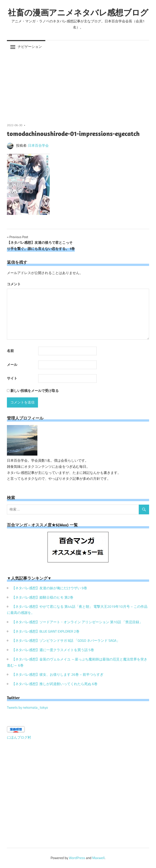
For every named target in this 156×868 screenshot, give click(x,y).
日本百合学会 (38, 145)
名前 (10, 351)
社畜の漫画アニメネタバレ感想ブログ (78, 12)
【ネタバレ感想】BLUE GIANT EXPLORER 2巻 (46, 631)
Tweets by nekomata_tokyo (27, 707)
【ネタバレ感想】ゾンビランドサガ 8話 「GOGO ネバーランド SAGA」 (66, 641)
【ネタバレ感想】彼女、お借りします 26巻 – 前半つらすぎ (58, 675)
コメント (14, 284)
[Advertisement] (78, 84)
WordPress (77, 858)
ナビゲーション (30, 47)
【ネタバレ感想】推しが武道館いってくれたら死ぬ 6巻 (55, 684)
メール (12, 365)
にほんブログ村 (19, 737)
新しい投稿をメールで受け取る (35, 391)
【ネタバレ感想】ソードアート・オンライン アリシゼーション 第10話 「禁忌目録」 (77, 622)
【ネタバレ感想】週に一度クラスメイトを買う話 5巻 (53, 650)
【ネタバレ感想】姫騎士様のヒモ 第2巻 (43, 597)
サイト (12, 378)
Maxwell (98, 858)
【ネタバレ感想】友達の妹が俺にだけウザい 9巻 (49, 588)
